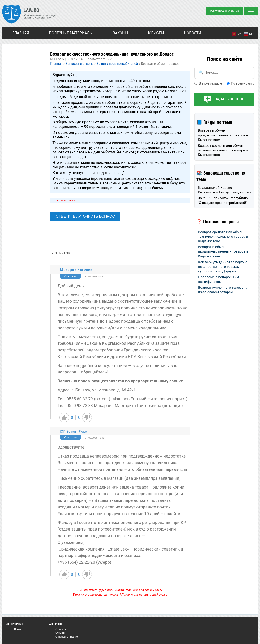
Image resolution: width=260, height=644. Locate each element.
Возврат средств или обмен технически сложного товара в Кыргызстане (223, 150)
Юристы (156, 33)
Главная (21, 33)
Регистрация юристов (225, 11)
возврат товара (66, 200)
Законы (120, 33)
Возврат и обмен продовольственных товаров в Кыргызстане (223, 135)
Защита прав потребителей (117, 64)
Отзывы (60, 633)
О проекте (61, 629)
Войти (18, 629)
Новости (193, 33)
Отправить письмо (67, 637)
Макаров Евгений (76, 270)
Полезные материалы (71, 33)
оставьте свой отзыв (153, 595)
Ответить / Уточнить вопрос (85, 216)
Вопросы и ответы (79, 64)
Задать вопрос (230, 99)
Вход (251, 11)
